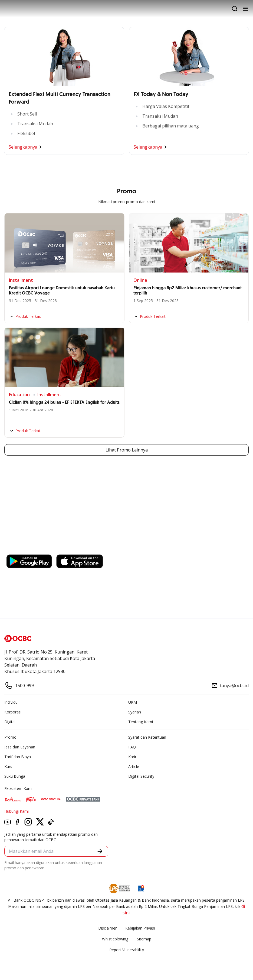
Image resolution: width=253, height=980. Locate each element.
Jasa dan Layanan (20, 747)
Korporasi (13, 712)
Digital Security (141, 776)
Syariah (135, 712)
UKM (133, 702)
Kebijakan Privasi (140, 928)
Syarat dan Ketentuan (147, 737)
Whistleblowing (115, 939)
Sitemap (144, 939)
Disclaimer (107, 928)
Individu (11, 702)
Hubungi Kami (17, 811)
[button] (100, 851)
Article (134, 766)
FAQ (132, 747)
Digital (10, 722)
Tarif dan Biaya (18, 757)
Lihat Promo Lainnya (127, 450)
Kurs (8, 766)
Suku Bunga (15, 776)
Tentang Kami (141, 722)
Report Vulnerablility (127, 950)
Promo (10, 737)
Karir (132, 757)
